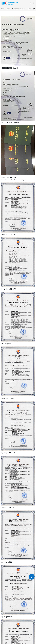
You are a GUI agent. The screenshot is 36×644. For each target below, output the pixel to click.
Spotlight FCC (7, 562)
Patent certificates (9, 177)
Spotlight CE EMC (8, 453)
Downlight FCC (7, 344)
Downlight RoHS (8, 398)
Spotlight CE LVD (8, 508)
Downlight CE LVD (9, 289)
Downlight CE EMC (9, 234)
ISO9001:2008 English (10, 68)
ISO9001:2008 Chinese (10, 123)
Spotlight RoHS (7, 617)
